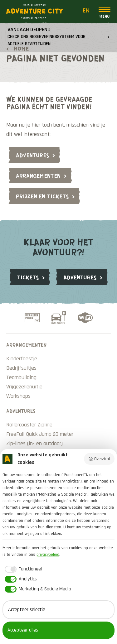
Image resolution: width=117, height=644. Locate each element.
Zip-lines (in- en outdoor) (34, 443)
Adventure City (35, 11)
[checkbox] (22, 569)
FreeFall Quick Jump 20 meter (40, 434)
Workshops (18, 396)
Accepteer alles (23, 630)
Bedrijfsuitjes (21, 368)
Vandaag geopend (46, 36)
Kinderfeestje (22, 359)
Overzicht (99, 459)
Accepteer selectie (27, 610)
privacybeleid (48, 555)
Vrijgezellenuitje (24, 387)
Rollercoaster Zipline (29, 425)
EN (86, 11)
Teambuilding (21, 377)
